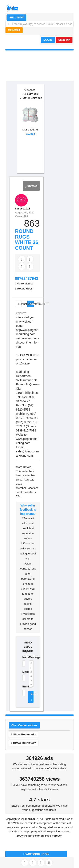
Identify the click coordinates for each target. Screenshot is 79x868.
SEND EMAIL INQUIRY (28, 647)
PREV (19, 304)
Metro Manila (25, 284)
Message (31, 657)
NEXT (38, 304)
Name (23, 657)
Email (23, 687)
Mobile (23, 672)
